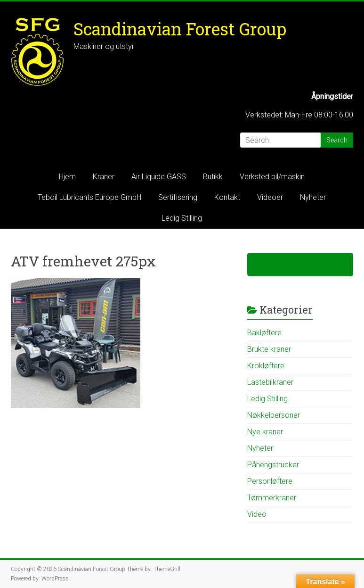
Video (257, 514)
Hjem (67, 177)
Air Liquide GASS (159, 177)
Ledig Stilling (182, 218)
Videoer (270, 197)
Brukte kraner (269, 349)
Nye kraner (265, 432)
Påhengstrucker (273, 465)
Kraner (104, 177)
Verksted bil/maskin (272, 177)
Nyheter (313, 197)
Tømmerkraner (272, 498)
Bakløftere (264, 333)
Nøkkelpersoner (274, 415)
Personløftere (270, 481)
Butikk (213, 177)
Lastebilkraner (270, 382)
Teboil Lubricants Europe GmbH (89, 197)
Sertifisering (178, 197)
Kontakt (227, 197)
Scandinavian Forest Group (180, 29)
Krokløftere (266, 366)
